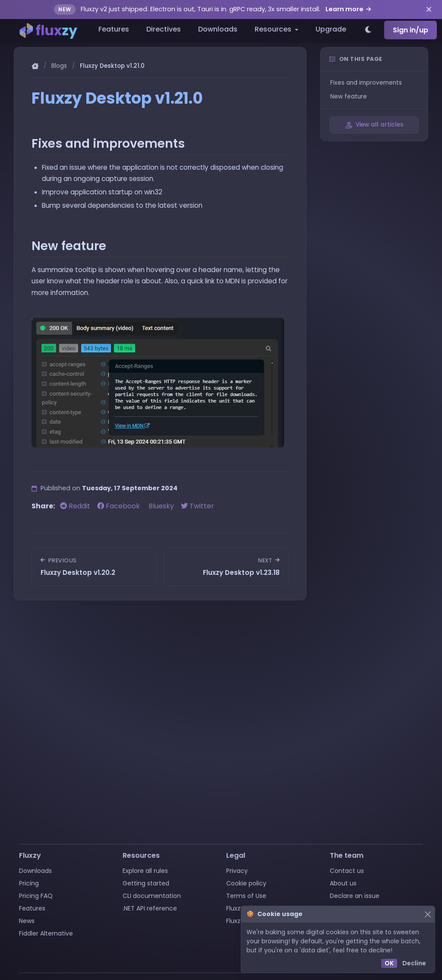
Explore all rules (145, 871)
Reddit (76, 506)
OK (389, 963)
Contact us (347, 871)
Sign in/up (410, 30)
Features (114, 29)
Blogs (59, 66)
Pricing (29, 883)
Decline (414, 963)
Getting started (146, 883)
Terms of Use (246, 896)
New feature (349, 97)
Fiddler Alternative (46, 933)
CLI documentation (152, 896)
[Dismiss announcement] (429, 10)
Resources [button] (274, 29)
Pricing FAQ (36, 896)
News (27, 921)
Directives (164, 29)
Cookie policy (246, 883)
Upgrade (331, 29)
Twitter (197, 506)
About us (343, 883)
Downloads (218, 29)
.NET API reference (150, 908)
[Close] (428, 914)
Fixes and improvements (366, 83)
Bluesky (161, 506)
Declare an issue (355, 896)
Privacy (237, 871)
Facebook (119, 506)
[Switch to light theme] (369, 30)
